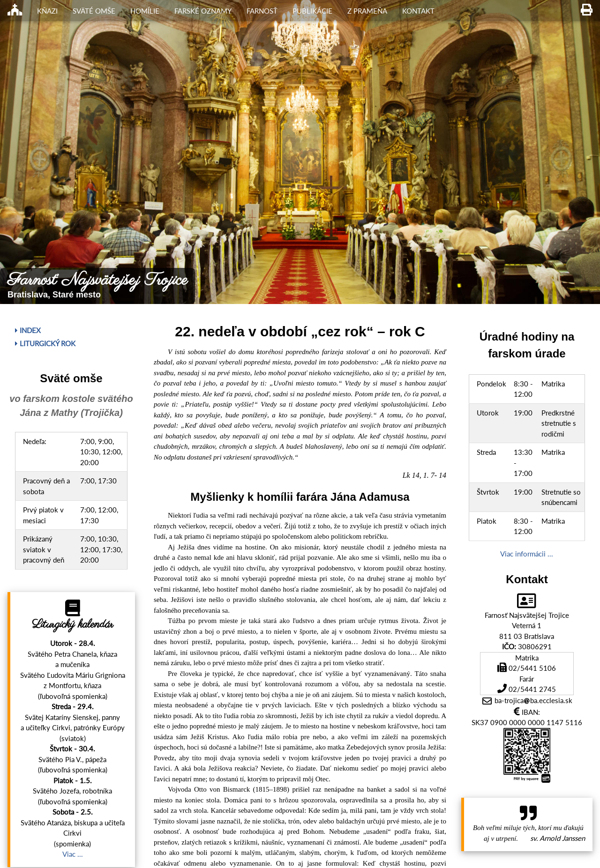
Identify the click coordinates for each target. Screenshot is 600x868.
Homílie (145, 11)
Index (28, 330)
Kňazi (47, 11)
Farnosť (262, 11)
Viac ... (73, 854)
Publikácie (312, 11)
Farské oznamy (203, 11)
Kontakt (418, 11)
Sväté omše (94, 11)
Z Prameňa (367, 11)
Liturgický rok (45, 343)
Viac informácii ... (527, 554)
